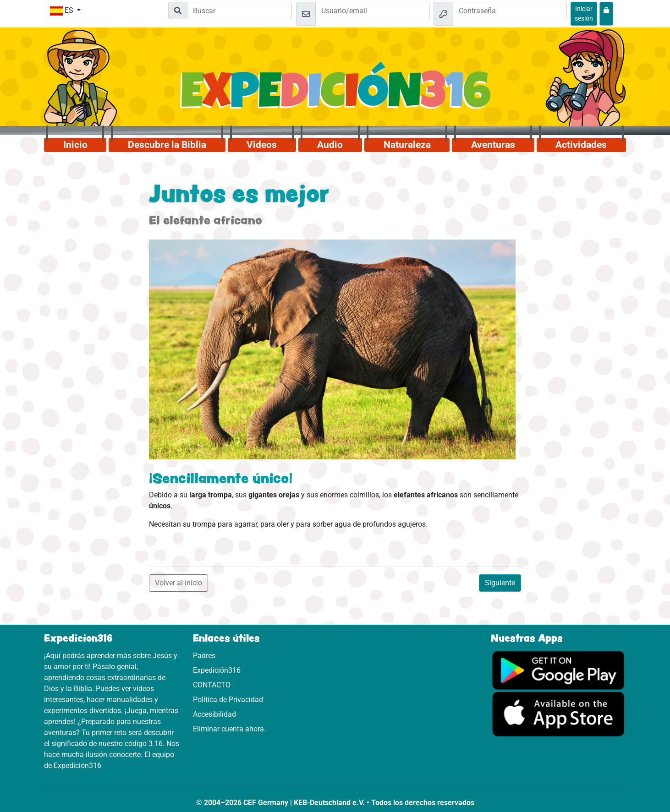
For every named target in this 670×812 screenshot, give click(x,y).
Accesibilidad (214, 714)
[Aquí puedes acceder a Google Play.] (558, 669)
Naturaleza (407, 145)
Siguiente (500, 583)
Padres (204, 656)
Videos (262, 145)
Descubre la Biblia (167, 145)
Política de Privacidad (228, 700)
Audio (330, 145)
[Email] (373, 11)
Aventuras (493, 145)
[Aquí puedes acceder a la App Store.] (558, 713)
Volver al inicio (178, 583)
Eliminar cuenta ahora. (229, 729)
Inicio (75, 145)
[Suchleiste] (239, 11)
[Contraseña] (510, 11)
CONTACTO (212, 685)
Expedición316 (217, 670)
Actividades (581, 145)
